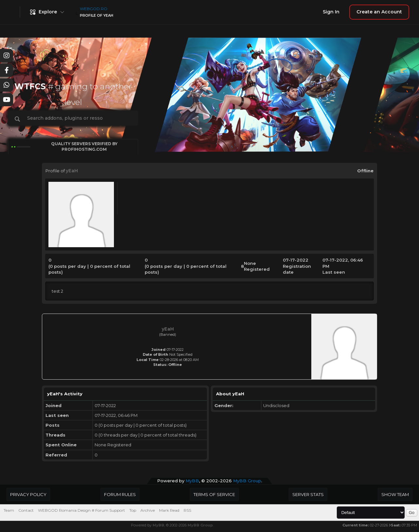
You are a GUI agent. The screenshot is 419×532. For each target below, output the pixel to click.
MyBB (192, 481)
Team (9, 510)
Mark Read (169, 510)
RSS (187, 510)
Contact (26, 510)
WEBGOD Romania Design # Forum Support (82, 510)
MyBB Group (247, 481)
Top (133, 510)
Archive (148, 510)
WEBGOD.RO (94, 9)
